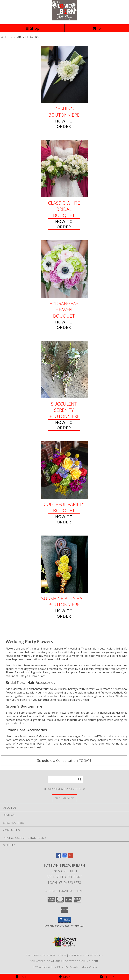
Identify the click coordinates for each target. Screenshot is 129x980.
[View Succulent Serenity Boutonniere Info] (64, 370)
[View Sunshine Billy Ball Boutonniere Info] (64, 564)
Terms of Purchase (65, 967)
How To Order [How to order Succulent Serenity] (64, 425)
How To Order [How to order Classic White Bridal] (64, 224)
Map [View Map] (64, 977)
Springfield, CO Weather (46, 961)
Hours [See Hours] (108, 977)
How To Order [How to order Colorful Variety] (64, 519)
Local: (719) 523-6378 (64, 883)
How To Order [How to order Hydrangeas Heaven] (64, 325)
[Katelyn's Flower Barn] (64, 20)
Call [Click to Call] (21, 977)
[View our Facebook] (59, 857)
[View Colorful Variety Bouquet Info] (64, 470)
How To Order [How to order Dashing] (64, 124)
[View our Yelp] (70, 857)
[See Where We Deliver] (64, 798)
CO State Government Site (82, 961)
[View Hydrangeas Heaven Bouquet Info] (64, 269)
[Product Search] (65, 779)
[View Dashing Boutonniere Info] (64, 74)
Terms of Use (89, 967)
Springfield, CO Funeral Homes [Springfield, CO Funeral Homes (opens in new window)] (46, 955)
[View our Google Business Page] (64, 857)
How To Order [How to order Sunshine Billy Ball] (64, 613)
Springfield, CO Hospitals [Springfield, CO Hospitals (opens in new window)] (86, 955)
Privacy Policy (41, 967)
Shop (32, 28)
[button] (65, 920)
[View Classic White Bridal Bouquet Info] (64, 169)
